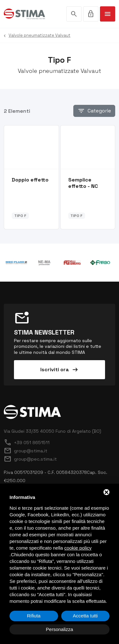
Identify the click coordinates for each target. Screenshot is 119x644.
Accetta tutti (85, 616)
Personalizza (60, 629)
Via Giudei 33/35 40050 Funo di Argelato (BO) (53, 431)
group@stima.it (26, 451)
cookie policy (78, 548)
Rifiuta (34, 616)
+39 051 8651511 (27, 443)
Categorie (94, 111)
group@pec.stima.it (30, 459)
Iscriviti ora (60, 370)
